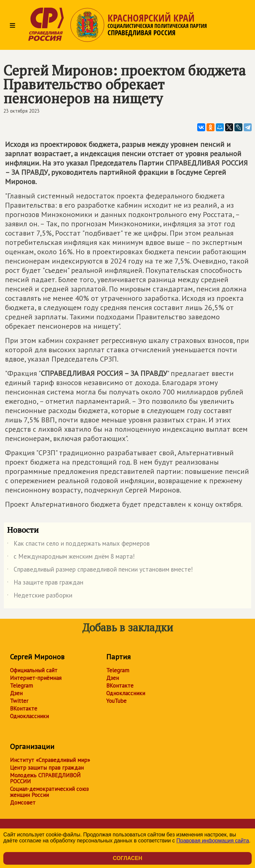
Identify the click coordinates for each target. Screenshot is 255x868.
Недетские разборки (40, 597)
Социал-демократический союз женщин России (49, 792)
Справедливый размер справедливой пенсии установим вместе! (100, 571)
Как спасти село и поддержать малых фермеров (78, 545)
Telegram (21, 686)
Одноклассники (29, 716)
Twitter (19, 701)
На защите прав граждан (45, 584)
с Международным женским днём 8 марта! (71, 558)
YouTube (116, 701)
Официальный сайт (34, 670)
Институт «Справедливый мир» (50, 760)
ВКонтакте (24, 708)
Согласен (127, 858)
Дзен (16, 693)
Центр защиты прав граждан (47, 768)
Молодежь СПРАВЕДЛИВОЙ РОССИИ (45, 778)
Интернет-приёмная (36, 678)
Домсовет (23, 803)
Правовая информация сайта (213, 841)
